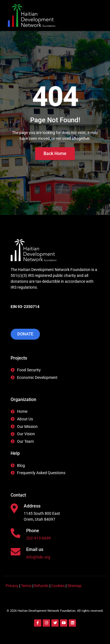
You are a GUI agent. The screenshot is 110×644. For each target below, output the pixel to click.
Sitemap (74, 586)
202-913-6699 (39, 538)
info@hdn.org (38, 557)
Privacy (12, 586)
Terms (26, 586)
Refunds (41, 586)
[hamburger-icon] (93, 15)
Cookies (58, 586)
